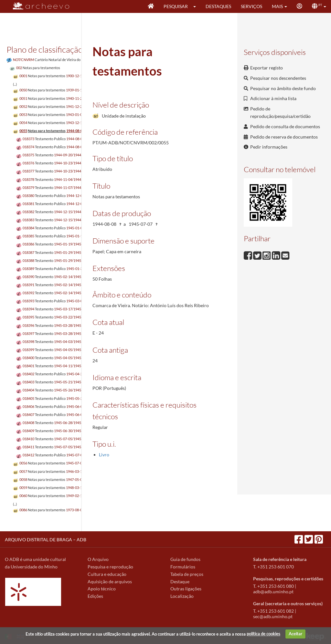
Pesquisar (176, 6)
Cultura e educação (107, 574)
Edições (95, 596)
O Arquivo (98, 559)
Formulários (183, 567)
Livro (104, 455)
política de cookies (263, 634)
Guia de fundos (185, 559)
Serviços (251, 6)
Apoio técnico (102, 589)
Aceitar (295, 634)
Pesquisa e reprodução (110, 567)
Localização (182, 596)
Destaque (180, 582)
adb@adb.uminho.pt (273, 592)
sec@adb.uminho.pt (273, 616)
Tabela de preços (187, 574)
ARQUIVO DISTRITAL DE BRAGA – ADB (46, 540)
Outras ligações (186, 589)
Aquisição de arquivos (110, 582)
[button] (197, 6)
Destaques (218, 6)
